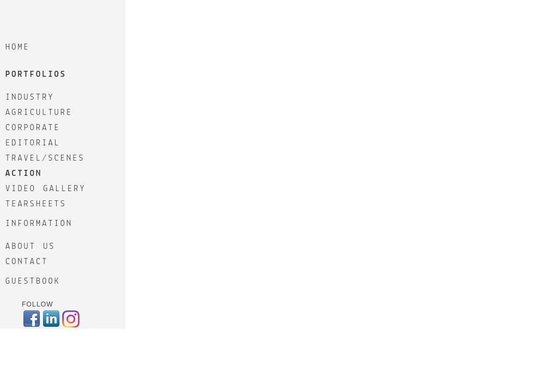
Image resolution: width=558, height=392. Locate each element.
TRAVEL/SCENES (45, 158)
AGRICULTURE (39, 113)
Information (39, 224)
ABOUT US (31, 247)
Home (18, 47)
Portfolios (36, 75)
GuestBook (33, 281)
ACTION (24, 174)
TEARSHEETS (36, 204)
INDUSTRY (30, 97)
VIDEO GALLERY (46, 189)
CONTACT (27, 262)
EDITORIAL (33, 143)
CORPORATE (33, 128)
